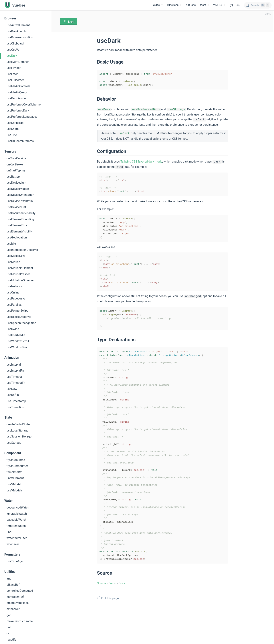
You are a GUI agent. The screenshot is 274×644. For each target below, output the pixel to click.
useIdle (11, 244)
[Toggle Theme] (238, 5)
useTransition (15, 407)
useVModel (14, 484)
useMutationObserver (20, 280)
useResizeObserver (19, 317)
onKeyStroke (15, 164)
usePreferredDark (18, 111)
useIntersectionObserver (22, 250)
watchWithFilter (17, 538)
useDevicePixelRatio (20, 201)
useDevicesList (16, 207)
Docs (122, 612)
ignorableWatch (17, 514)
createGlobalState (18, 424)
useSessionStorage (19, 437)
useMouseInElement (20, 268)
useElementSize (17, 225)
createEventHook (18, 603)
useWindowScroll (18, 341)
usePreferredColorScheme (24, 105)
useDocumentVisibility (21, 213)
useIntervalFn (15, 371)
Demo (112, 612)
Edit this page (108, 627)
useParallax (14, 305)
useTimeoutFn (16, 383)
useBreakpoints (17, 31)
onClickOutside (16, 158)
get (9, 615)
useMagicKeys (16, 256)
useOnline (13, 292)
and (9, 579)
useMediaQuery (17, 92)
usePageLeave (16, 298)
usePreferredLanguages (22, 117)
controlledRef (15, 597)
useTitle (12, 135)
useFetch (12, 74)
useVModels (15, 490)
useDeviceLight (16, 183)
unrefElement (15, 478)
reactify (11, 640)
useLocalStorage (17, 431)
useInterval (14, 365)
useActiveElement (18, 25)
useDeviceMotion (18, 189)
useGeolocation (17, 237)
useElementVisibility (20, 231)
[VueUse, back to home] (15, 5)
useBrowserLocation (20, 37)
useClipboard (15, 43)
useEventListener (18, 62)
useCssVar (13, 50)
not (9, 627)
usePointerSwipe (17, 311)
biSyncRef (13, 585)
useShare (13, 129)
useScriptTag (15, 123)
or (8, 633)
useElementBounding (20, 219)
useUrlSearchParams (20, 141)
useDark (12, 56)
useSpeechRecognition (21, 323)
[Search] (258, 5)
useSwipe (13, 329)
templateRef (14, 472)
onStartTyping (16, 170)
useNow (12, 389)
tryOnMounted (16, 460)
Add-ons (191, 5)
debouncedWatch (18, 508)
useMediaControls (18, 86)
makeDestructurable (20, 621)
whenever (13, 544)
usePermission (16, 98)
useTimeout (14, 377)
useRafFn (13, 395)
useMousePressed (19, 274)
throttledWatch (16, 526)
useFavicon (14, 68)
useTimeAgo (15, 561)
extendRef (13, 609)
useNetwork (14, 286)
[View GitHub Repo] (231, 5)
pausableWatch (17, 520)
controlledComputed (20, 591)
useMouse (13, 262)
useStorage (14, 443)
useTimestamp (16, 401)
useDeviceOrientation (20, 195)
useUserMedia (16, 335)
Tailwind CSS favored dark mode (141, 162)
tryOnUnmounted (18, 466)
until (9, 532)
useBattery (13, 177)
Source (102, 612)
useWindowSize (17, 347)
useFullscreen (16, 80)
